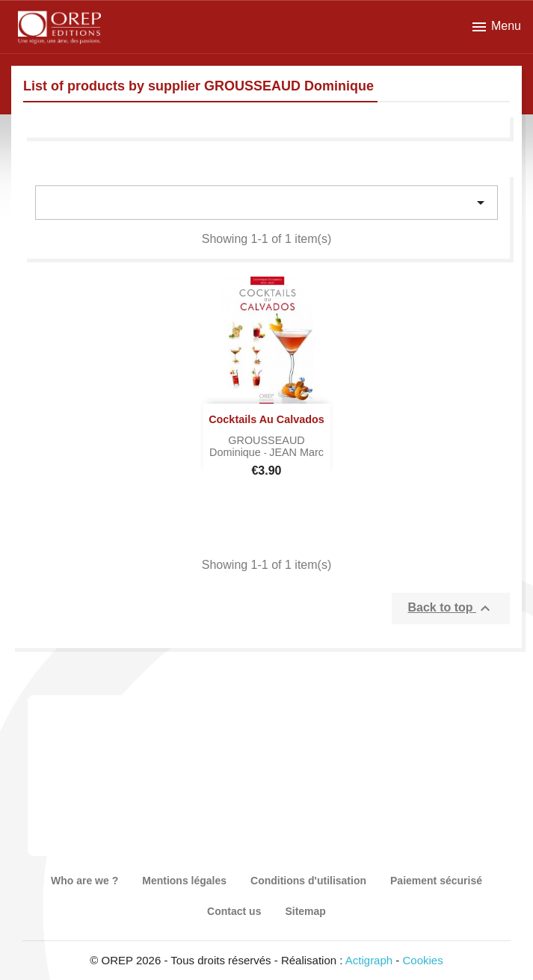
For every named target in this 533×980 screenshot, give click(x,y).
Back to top (451, 608)
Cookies (423, 960)
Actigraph (369, 960)
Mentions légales (184, 881)
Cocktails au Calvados (266, 419)
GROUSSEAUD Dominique (257, 446)
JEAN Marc (296, 452)
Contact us (234, 911)
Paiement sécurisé (436, 881)
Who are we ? (84, 881)
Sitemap (305, 911)
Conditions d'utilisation (308, 881)
